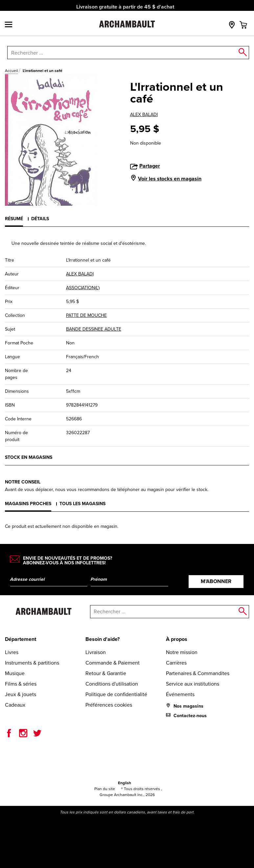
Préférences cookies (109, 705)
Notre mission (182, 652)
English (125, 783)
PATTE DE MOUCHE (86, 315)
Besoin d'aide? (103, 639)
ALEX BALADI (144, 115)
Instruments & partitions (32, 663)
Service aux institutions (193, 684)
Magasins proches (28, 504)
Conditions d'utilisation (112, 684)
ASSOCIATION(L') (83, 288)
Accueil (12, 71)
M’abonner (216, 581)
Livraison (96, 652)
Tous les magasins (82, 504)
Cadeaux (15, 705)
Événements (180, 694)
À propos (177, 639)
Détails (40, 219)
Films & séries (21, 684)
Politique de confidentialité (116, 694)
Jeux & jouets (21, 694)
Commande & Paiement (113, 663)
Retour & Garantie (106, 673)
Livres (12, 652)
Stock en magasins (29, 457)
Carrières (176, 663)
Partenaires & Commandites (198, 673)
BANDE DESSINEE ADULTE (94, 329)
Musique (15, 673)
